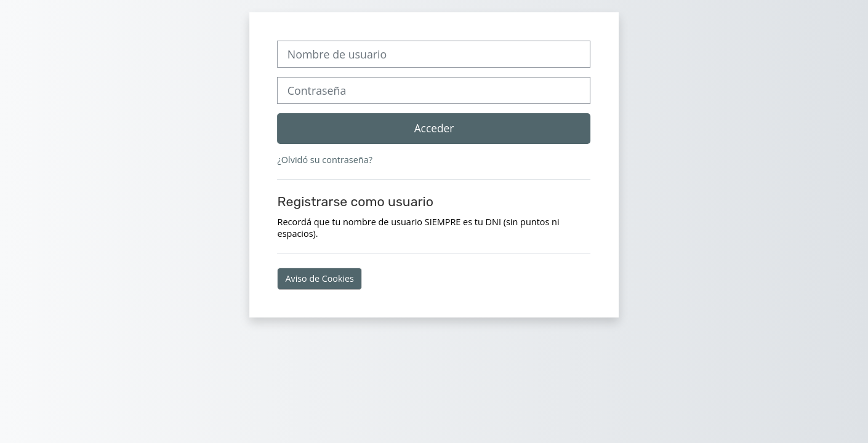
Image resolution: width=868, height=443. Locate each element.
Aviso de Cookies (320, 278)
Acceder (434, 128)
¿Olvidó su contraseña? (325, 160)
